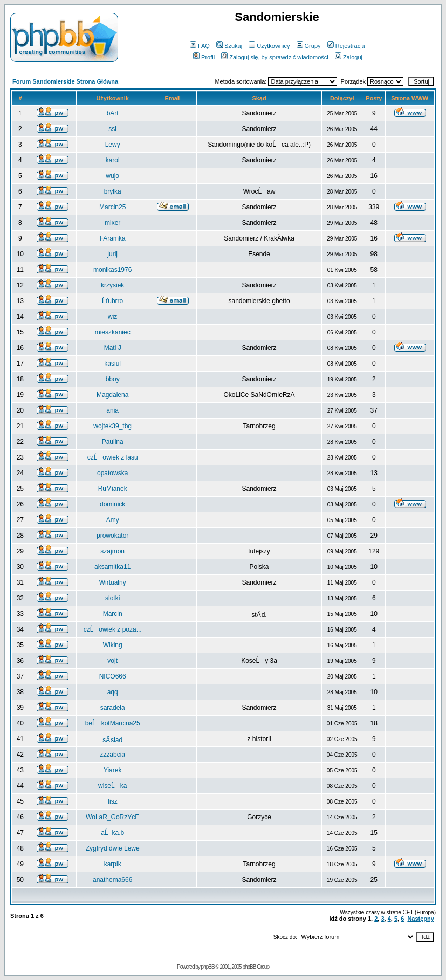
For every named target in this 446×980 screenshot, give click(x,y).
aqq (113, 692)
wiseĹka (112, 786)
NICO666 (113, 676)
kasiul (112, 364)
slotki (112, 598)
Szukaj (229, 46)
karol (113, 160)
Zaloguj (349, 57)
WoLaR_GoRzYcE (112, 817)
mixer (112, 223)
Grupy (309, 46)
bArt (113, 113)
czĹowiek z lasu (113, 457)
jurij (112, 254)
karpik (113, 864)
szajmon (112, 551)
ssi (112, 129)
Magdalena (112, 395)
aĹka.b (112, 833)
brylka (113, 191)
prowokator (112, 536)
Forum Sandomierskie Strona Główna (65, 81)
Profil (204, 57)
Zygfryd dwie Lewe (113, 848)
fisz (113, 801)
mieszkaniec (113, 332)
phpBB (208, 967)
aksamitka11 (112, 567)
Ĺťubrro (112, 301)
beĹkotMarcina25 (113, 723)
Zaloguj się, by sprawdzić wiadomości (275, 57)
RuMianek (113, 489)
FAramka (113, 238)
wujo (112, 176)
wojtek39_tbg (112, 426)
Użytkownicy (269, 46)
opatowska (112, 473)
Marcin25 (112, 207)
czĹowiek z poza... (113, 629)
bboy (113, 379)
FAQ (200, 46)
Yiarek (113, 770)
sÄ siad (112, 740)
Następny (421, 919)
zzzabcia (112, 755)
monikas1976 (112, 270)
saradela (113, 708)
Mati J (113, 348)
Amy (113, 520)
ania (112, 410)
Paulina (113, 442)
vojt (112, 661)
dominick (112, 504)
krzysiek (112, 285)
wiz (112, 317)
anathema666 (112, 880)
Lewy (113, 145)
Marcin (113, 614)
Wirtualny (113, 582)
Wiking (113, 645)
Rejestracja (346, 46)
